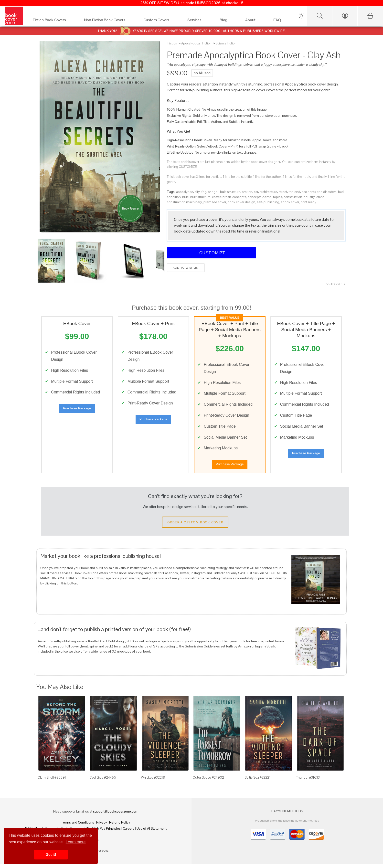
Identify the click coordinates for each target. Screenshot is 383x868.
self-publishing (268, 202)
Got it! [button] (51, 855)
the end (294, 192)
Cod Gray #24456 (103, 782)
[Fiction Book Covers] (53, 21)
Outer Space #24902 (208, 782)
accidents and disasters (319, 192)
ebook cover (290, 202)
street (283, 192)
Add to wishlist (186, 268)
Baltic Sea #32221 (257, 782)
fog (204, 192)
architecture (268, 192)
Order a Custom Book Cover (195, 526)
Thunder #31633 (308, 782)
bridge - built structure (224, 192)
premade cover (215, 202)
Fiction (172, 43)
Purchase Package (77, 410)
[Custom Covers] (161, 21)
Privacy (102, 826)
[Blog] (228, 21)
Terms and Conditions (78, 826)
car (256, 192)
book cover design (241, 202)
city (197, 192)
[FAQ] (281, 21)
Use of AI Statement (152, 833)
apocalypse (185, 192)
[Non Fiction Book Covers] (109, 21)
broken (247, 192)
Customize (212, 253)
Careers (129, 833)
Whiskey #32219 (153, 782)
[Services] (199, 21)
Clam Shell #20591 (52, 782)
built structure (200, 197)
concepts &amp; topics (265, 197)
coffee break (221, 197)
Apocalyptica (191, 43)
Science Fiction (226, 43)
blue (186, 197)
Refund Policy (120, 826)
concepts (239, 197)
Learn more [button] (76, 842)
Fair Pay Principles (107, 833)
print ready (309, 202)
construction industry (299, 197)
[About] (254, 21)
